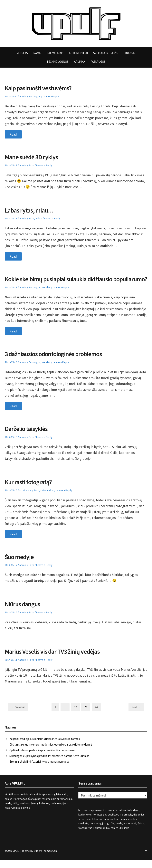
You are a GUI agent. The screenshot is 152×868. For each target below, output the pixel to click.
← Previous (18, 715)
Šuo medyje (20, 565)
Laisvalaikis (55, 53)
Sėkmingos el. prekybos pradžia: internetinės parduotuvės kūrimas (49, 764)
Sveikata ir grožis (106, 53)
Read (13, 134)
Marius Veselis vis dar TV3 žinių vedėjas (56, 659)
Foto (31, 165)
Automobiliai (78, 53)
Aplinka (80, 62)
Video (39, 218)
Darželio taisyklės (28, 437)
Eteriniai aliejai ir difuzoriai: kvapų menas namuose (39, 769)
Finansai (129, 53)
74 (98, 715)
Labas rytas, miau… (31, 210)
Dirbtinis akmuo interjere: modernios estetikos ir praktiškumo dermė (51, 752)
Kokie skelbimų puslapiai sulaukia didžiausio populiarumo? (64, 283)
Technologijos (58, 62)
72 (77, 715)
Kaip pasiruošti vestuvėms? (41, 88)
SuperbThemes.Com (46, 859)
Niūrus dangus (24, 612)
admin (23, 96)
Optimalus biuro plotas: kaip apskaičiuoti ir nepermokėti (43, 758)
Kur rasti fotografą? (30, 490)
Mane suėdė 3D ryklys (33, 157)
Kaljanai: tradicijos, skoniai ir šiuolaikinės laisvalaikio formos (45, 747)
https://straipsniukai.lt (91, 818)
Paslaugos (98, 62)
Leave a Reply (51, 96)
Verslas (22, 53)
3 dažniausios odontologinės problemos (57, 362)
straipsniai (25, 498)
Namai (37, 53)
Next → (136, 715)
